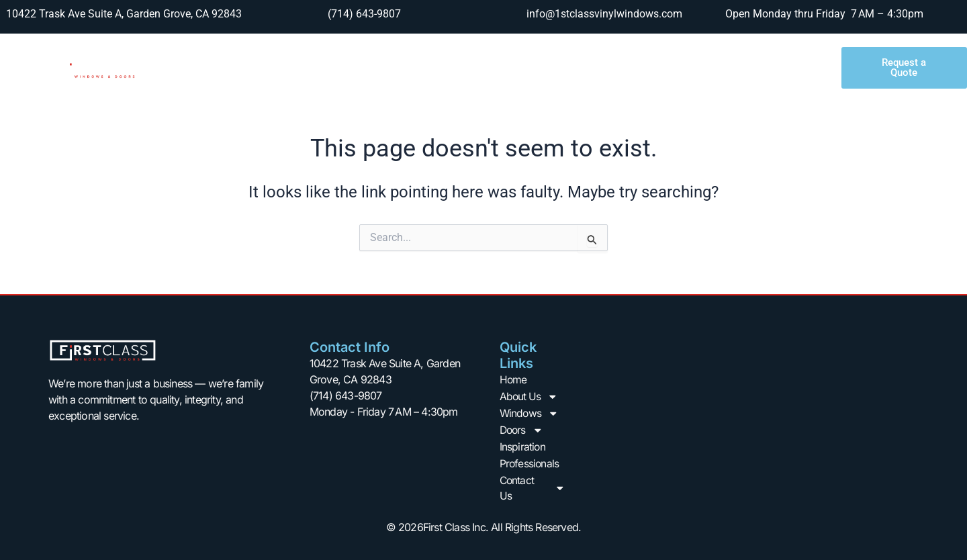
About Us (334, 68)
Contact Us (759, 68)
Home (262, 67)
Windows (423, 68)
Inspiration (579, 67)
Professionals (664, 67)
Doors (503, 68)
